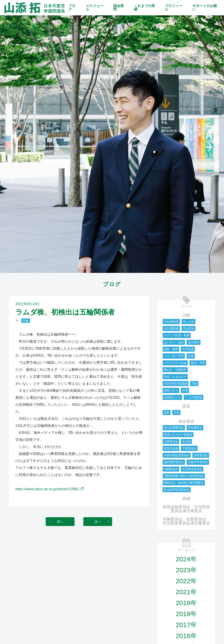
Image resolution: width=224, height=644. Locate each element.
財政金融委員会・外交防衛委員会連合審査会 (186, 509)
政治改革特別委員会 (177, 490)
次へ (101, 521)
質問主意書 (171, 448)
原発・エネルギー (175, 377)
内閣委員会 (171, 469)
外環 (185, 390)
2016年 (186, 636)
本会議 (187, 441)
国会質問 (118, 8)
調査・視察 (171, 349)
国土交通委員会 (174, 428)
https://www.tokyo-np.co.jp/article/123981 (47, 489)
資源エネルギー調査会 (178, 435)
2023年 (186, 570)
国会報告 (186, 421)
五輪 (25, 321)
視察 (167, 412)
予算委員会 (189, 448)
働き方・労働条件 (175, 370)
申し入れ (189, 322)
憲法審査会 (195, 428)
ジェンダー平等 (174, 356)
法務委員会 (171, 441)
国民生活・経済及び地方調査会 (184, 483)
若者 (191, 356)
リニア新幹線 (194, 397)
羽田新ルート (172, 397)
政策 (186, 406)
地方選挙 (194, 342)
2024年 (186, 559)
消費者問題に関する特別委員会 (184, 476)
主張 (177, 412)
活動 (186, 315)
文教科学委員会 (198, 462)
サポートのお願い (205, 8)
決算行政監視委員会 (177, 455)
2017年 (186, 625)
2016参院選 (171, 322)
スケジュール (95, 8)
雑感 (186, 499)
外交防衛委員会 (192, 469)
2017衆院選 (171, 328)
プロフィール (174, 8)
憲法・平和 (198, 363)
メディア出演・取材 (177, 335)
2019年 (186, 603)
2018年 (186, 614)
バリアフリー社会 (175, 363)
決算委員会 (201, 455)
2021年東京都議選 (176, 384)
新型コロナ (171, 390)
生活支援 (188, 349)
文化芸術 (189, 328)
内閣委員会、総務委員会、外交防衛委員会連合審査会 (186, 521)
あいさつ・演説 (174, 342)
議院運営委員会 (174, 462)
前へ (57, 521)
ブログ (72, 8)
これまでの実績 (144, 8)
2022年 (186, 581)
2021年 (186, 592)
